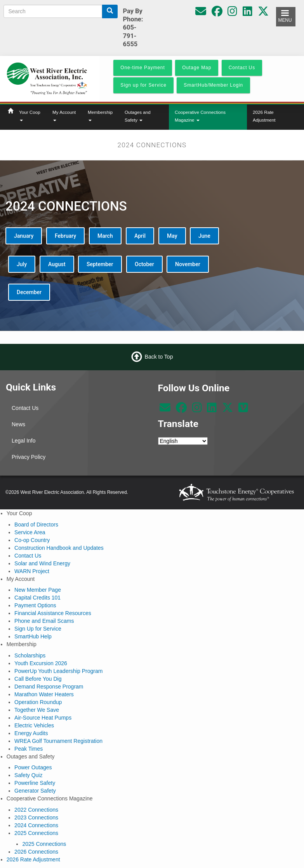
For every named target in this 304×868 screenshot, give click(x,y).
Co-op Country (32, 540)
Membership (100, 115)
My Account (64, 115)
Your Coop (30, 115)
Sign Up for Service (38, 629)
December (29, 292)
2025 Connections (36, 833)
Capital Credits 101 (37, 598)
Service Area (30, 532)
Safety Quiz (28, 775)
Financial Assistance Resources (53, 613)
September (100, 264)
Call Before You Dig (38, 679)
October (144, 264)
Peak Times (29, 749)
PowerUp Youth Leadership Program (58, 671)
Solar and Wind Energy (42, 563)
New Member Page (38, 590)
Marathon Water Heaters (44, 694)
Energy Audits (31, 733)
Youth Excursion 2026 (41, 663)
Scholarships (30, 655)
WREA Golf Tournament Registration (58, 741)
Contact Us (25, 408)
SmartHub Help (33, 636)
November (188, 264)
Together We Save (37, 710)
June (204, 236)
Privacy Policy (29, 457)
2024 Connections (36, 825)
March (105, 236)
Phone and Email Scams (44, 621)
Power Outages (33, 767)
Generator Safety (35, 791)
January (24, 236)
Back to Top (159, 357)
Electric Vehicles (34, 725)
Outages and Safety (138, 116)
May (172, 236)
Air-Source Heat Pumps (43, 718)
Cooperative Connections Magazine (200, 116)
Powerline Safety (35, 783)
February (65, 236)
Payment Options (35, 605)
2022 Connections (36, 810)
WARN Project (32, 571)
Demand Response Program (49, 687)
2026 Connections (36, 852)
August (57, 264)
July (22, 264)
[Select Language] (183, 441)
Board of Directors (36, 525)
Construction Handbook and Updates (59, 548)
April (140, 236)
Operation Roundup (38, 702)
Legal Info (24, 441)
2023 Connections (36, 817)
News (18, 424)
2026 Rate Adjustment (264, 116)
